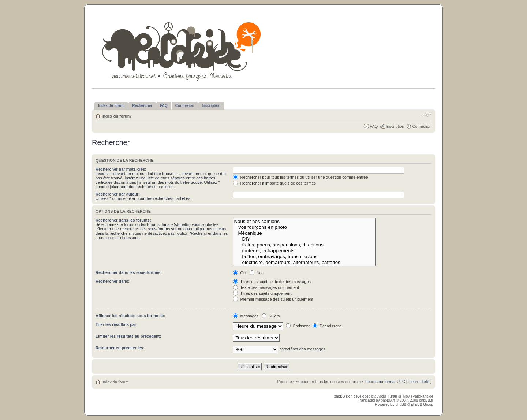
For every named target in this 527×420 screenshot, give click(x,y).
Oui (240, 273)
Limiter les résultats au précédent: (128, 336)
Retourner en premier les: (120, 348)
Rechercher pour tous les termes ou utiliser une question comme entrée (300, 177)
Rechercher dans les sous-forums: (129, 272)
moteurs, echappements (304, 251)
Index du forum (116, 116)
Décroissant (327, 326)
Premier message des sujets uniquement (273, 299)
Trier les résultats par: (117, 324)
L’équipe (285, 382)
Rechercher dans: (113, 281)
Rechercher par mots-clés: (121, 169)
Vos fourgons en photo (304, 227)
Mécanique (304, 233)
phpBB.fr (388, 400)
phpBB (401, 404)
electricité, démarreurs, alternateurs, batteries (304, 263)
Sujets (271, 316)
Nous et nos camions (304, 222)
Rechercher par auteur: (118, 194)
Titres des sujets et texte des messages (272, 282)
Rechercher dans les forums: (123, 220)
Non (257, 273)
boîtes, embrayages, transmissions (304, 257)
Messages (246, 316)
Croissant (298, 326)
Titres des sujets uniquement (262, 293)
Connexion (422, 126)
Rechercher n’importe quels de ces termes (274, 183)
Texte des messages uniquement (266, 287)
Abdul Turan (388, 396)
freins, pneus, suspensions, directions (304, 245)
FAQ (374, 126)
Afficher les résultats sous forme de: (130, 316)
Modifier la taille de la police (426, 115)
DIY (304, 239)
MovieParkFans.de (418, 396)
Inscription (395, 126)
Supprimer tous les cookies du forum (328, 382)
